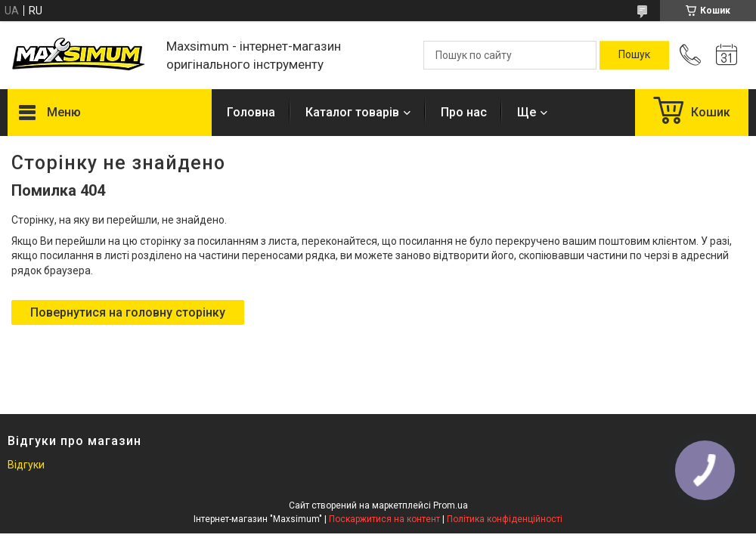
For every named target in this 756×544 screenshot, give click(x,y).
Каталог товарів (352, 112)
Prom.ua (451, 505)
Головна (251, 112)
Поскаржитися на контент (384, 519)
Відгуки (26, 465)
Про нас (464, 112)
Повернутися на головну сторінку (128, 312)
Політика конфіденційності (505, 519)
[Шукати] (634, 55)
